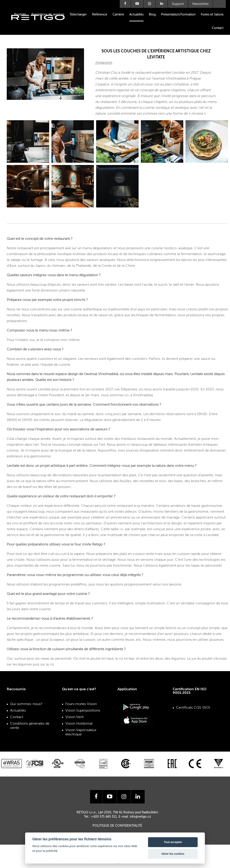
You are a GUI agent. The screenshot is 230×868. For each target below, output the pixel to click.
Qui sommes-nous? (26, 704)
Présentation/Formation (178, 15)
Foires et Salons (212, 15)
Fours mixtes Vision (81, 704)
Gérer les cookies (173, 854)
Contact (218, 28)
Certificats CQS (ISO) (193, 708)
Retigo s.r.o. (42, 24)
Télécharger (78, 15)
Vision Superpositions (83, 711)
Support (178, 4)
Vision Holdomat (79, 724)
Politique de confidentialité (117, 826)
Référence (100, 15)
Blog (152, 15)
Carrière (118, 15)
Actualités (136, 15)
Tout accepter (173, 842)
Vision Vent (74, 717)
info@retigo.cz (140, 817)
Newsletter (200, 4)
